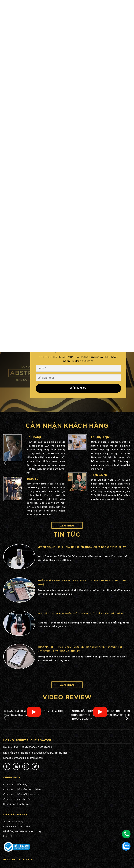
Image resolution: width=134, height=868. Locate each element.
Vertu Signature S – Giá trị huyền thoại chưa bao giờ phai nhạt (82, 547)
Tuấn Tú (32, 478)
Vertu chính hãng (13, 821)
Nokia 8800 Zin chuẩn (17, 826)
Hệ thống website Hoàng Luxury (22, 831)
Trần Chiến (99, 475)
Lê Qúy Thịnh (101, 437)
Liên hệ (8, 836)
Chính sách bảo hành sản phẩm (22, 789)
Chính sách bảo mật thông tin (21, 794)
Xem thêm (67, 525)
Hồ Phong (34, 437)
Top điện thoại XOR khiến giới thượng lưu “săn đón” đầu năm (80, 613)
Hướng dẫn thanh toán (17, 804)
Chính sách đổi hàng (15, 784)
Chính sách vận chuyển (17, 799)
